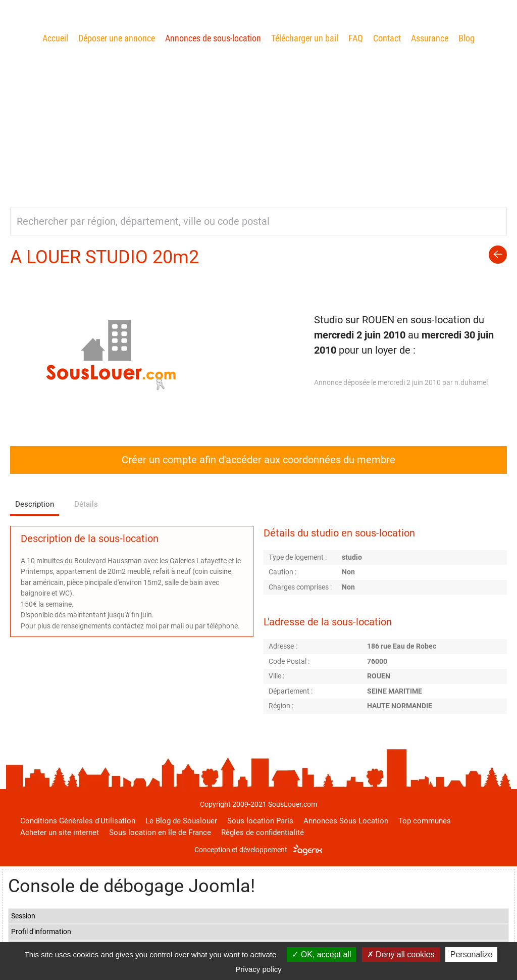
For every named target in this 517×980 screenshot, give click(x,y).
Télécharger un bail (305, 38)
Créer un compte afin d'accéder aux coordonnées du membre (258, 460)
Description (35, 504)
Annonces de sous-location (213, 38)
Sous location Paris (260, 821)
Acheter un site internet (60, 832)
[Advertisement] (258, 122)
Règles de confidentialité (263, 832)
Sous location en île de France (160, 832)
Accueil (55, 38)
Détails (86, 504)
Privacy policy (258, 969)
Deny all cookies (401, 954)
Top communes (425, 821)
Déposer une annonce (117, 38)
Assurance (430, 38)
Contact (387, 38)
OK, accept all (321, 954)
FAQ (356, 38)
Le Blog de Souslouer (181, 821)
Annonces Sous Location (346, 821)
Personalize (472, 954)
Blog (467, 38)
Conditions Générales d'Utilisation (78, 821)
